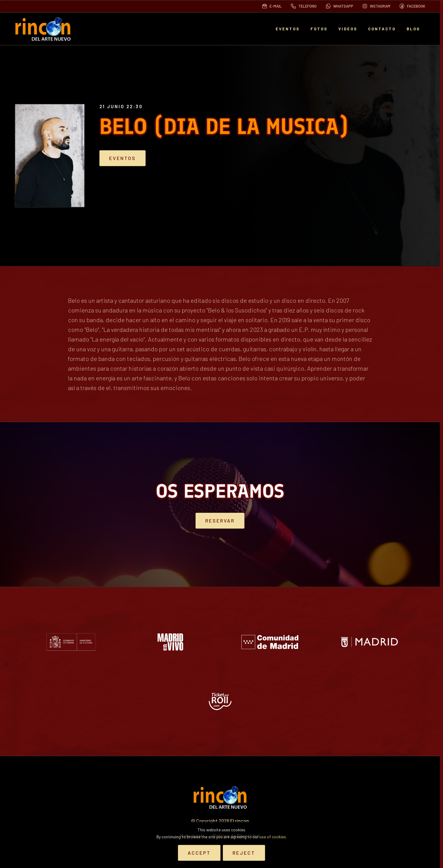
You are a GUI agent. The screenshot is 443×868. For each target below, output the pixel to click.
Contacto (382, 29)
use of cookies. (273, 837)
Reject (244, 853)
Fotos (319, 29)
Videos (348, 29)
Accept (199, 853)
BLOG (413, 29)
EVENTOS (288, 29)
